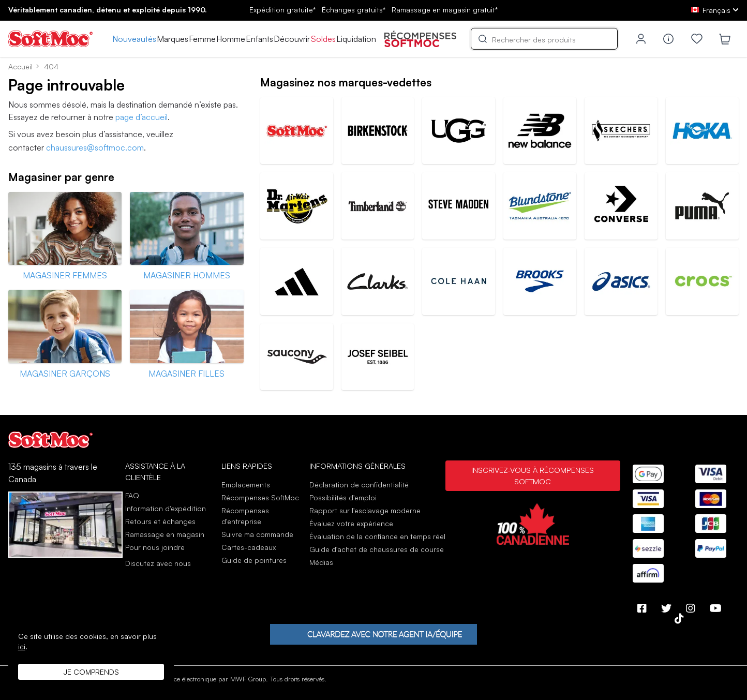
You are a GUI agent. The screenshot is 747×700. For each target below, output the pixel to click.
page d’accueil (141, 117)
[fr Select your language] (715, 10)
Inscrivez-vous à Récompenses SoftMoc (533, 475)
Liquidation (356, 39)
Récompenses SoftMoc (260, 497)
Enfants (259, 39)
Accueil (20, 66)
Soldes (323, 39)
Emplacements (246, 485)
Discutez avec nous (158, 563)
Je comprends (91, 672)
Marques (173, 39)
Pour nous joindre (155, 547)
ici (22, 646)
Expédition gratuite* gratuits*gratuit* (373, 10)
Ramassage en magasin (165, 534)
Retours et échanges (160, 521)
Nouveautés (134, 39)
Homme (231, 39)
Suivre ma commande (257, 534)
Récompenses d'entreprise (245, 516)
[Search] (544, 39)
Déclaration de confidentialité (359, 485)
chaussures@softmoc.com (95, 147)
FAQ (132, 495)
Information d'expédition (166, 508)
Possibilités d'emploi (343, 497)
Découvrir (292, 39)
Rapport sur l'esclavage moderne (365, 510)
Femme (202, 39)
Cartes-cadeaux (249, 547)
